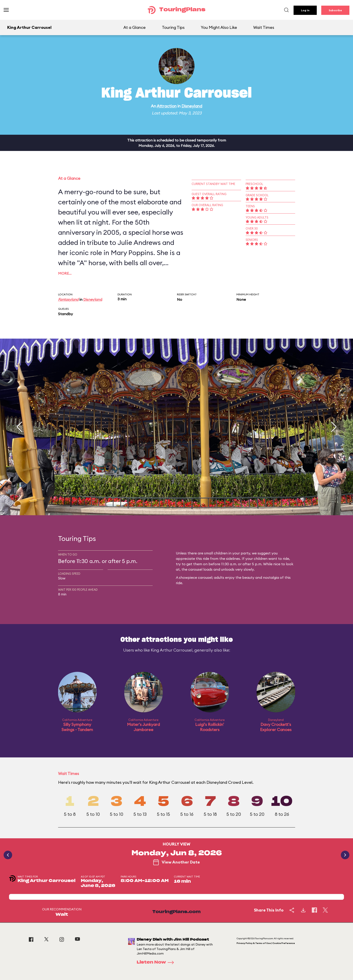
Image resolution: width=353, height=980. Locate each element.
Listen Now (157, 962)
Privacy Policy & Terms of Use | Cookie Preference (266, 943)
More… (65, 273)
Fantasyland (68, 299)
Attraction (167, 106)
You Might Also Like (219, 27)
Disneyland (192, 106)
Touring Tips (173, 27)
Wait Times (264, 27)
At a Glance (135, 27)
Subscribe (335, 10)
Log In (305, 10)
